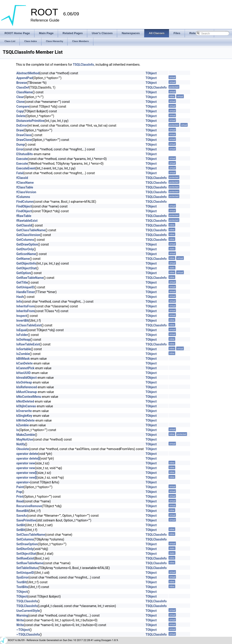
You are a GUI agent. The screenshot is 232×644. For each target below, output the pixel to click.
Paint (20, 487)
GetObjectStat (26, 268)
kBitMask (23, 359)
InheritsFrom (25, 306)
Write (20, 620)
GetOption (24, 273)
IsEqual (22, 330)
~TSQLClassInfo (28, 634)
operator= (23, 482)
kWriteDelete (25, 420)
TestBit (21, 582)
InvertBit (22, 321)
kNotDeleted (25, 401)
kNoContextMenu (29, 397)
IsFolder (22, 335)
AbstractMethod (28, 73)
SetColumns (25, 539)
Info (19, 301)
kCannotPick (25, 368)
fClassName (25, 183)
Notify (21, 444)
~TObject (23, 630)
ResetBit (22, 511)
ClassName (24, 92)
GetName (23, 259)
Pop (19, 492)
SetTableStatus (27, 568)
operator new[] (27, 473)
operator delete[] (28, 458)
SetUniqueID (25, 573)
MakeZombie (26, 435)
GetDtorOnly (25, 249)
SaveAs (22, 516)
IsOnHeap (23, 340)
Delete (21, 116)
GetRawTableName (30, 278)
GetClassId (24, 225)
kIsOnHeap (24, 382)
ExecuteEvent (26, 168)
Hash (20, 297)
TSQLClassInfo (83, 65)
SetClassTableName (31, 535)
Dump (21, 145)
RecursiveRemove (29, 506)
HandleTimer (26, 292)
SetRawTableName (30, 563)
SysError (22, 577)
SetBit (21, 525)
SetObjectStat (26, 554)
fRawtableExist (27, 221)
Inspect (22, 316)
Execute (22, 159)
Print (20, 497)
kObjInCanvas (26, 406)
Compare (23, 106)
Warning (22, 615)
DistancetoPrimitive (30, 121)
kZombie (23, 425)
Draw (20, 130)
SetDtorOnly (25, 549)
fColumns (23, 197)
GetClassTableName (31, 230)
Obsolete (23, 449)
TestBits (22, 587)
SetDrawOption (27, 544)
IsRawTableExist (28, 344)
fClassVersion (26, 192)
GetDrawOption (27, 244)
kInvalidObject (27, 378)
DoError (22, 125)
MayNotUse (25, 439)
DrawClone (24, 140)
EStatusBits (25, 154)
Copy (20, 111)
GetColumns (25, 240)
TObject (151, 73)
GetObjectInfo (26, 263)
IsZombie (23, 354)
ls (18, 430)
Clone (20, 102)
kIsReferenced (27, 387)
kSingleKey (24, 416)
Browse (22, 83)
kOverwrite (24, 411)
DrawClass (24, 135)
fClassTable (25, 187)
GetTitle (22, 282)
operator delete (27, 454)
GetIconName (26, 254)
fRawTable (24, 216)
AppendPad (25, 78)
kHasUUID (24, 373)
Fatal (20, 173)
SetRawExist (25, 558)
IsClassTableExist (29, 325)
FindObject (24, 206)
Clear (20, 97)
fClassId (22, 178)
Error (20, 149)
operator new (26, 463)
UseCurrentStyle (28, 611)
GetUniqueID (25, 287)
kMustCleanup (27, 392)
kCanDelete (24, 363)
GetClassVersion (28, 235)
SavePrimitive (26, 520)
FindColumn (25, 202)
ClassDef (23, 87)
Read (20, 501)
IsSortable (24, 349)
